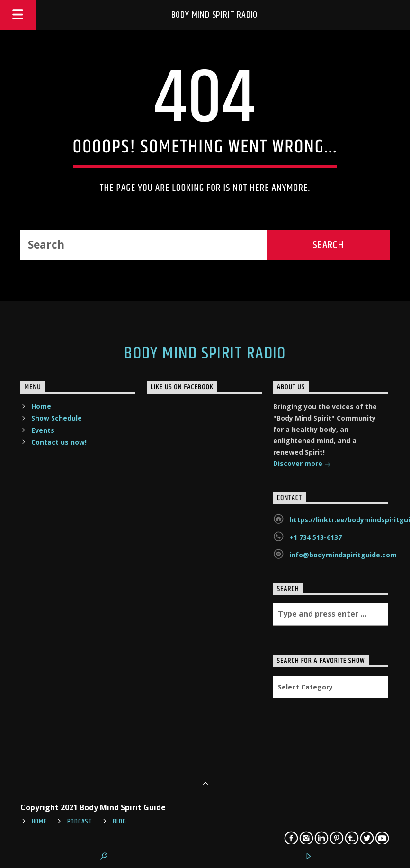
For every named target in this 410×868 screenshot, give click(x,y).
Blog (120, 822)
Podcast (80, 822)
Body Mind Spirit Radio (215, 15)
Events (43, 430)
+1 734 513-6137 (316, 537)
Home (41, 406)
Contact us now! (59, 442)
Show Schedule (57, 418)
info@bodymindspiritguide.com (343, 555)
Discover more (302, 464)
